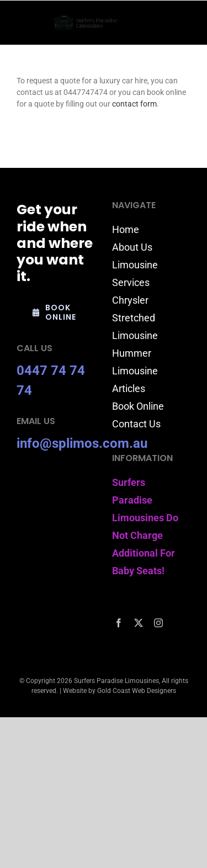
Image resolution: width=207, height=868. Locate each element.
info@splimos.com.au (82, 443)
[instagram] (158, 623)
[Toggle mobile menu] (185, 23)
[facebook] (119, 623)
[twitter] (139, 623)
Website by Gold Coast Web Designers (120, 691)
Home (126, 229)
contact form (134, 104)
